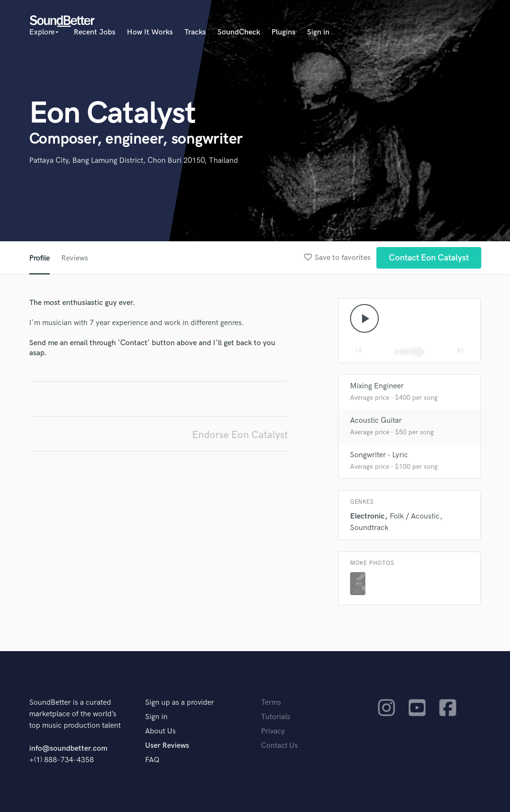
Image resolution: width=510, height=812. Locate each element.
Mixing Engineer (377, 386)
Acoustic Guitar (376, 421)
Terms (271, 703)
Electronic (367, 516)
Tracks (195, 32)
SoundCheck (239, 32)
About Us (160, 731)
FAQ (152, 760)
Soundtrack (369, 528)
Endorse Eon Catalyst (240, 435)
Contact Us (279, 746)
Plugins (283, 32)
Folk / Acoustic (415, 516)
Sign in (318, 32)
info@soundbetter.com (68, 749)
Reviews (75, 258)
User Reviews (167, 746)
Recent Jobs (95, 32)
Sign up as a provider (180, 703)
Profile (40, 258)
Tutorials (276, 717)
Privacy (273, 731)
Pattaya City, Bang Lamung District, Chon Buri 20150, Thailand (134, 161)
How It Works (150, 32)
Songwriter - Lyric (379, 455)
